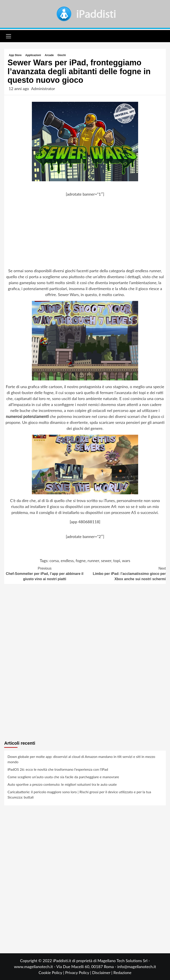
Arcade (49, 55)
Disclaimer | (103, 972)
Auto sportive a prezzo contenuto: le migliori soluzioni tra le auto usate (62, 784)
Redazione (122, 972)
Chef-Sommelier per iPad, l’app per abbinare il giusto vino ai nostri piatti (45, 573)
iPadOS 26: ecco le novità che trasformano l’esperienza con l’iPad (58, 769)
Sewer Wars (68, 295)
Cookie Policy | (52, 972)
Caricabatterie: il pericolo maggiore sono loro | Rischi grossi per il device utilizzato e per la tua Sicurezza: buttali (79, 794)
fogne (81, 561)
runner (93, 561)
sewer (106, 561)
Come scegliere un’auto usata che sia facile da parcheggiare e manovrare (63, 777)
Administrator (43, 89)
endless (67, 561)
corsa (54, 561)
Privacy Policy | (79, 972)
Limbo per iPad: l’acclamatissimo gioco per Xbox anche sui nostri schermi (125, 573)
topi (117, 561)
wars (126, 561)
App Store (15, 55)
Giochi (62, 55)
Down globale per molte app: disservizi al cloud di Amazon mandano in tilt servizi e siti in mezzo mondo (81, 759)
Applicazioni (33, 55)
